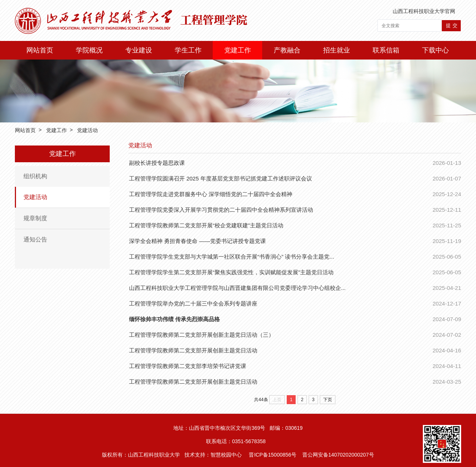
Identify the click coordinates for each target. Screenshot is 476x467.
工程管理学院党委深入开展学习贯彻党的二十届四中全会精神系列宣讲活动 (221, 210)
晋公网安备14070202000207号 (338, 455)
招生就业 (337, 50)
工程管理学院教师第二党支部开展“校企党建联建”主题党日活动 (206, 225)
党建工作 (238, 50)
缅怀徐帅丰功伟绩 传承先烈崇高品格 (174, 319)
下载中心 (435, 50)
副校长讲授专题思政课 (157, 163)
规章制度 (35, 218)
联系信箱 (386, 50)
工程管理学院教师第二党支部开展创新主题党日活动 (193, 350)
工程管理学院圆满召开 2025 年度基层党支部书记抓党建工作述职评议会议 (221, 178)
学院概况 (89, 50)
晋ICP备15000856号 (273, 455)
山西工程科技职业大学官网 (424, 11)
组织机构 (35, 176)
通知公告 (35, 239)
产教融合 (287, 50)
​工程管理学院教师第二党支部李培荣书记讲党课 (188, 366)
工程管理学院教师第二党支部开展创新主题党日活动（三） (202, 335)
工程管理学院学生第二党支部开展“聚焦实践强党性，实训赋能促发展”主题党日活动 (231, 272)
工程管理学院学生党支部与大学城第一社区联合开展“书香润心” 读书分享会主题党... (232, 257)
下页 (328, 400)
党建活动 (87, 131)
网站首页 (40, 50)
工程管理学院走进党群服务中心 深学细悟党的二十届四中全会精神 (211, 194)
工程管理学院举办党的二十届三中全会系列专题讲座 (193, 303)
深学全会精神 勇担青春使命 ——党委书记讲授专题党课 (197, 241)
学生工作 (188, 50)
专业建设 (139, 50)
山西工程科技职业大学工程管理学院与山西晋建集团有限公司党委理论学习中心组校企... (237, 288)
